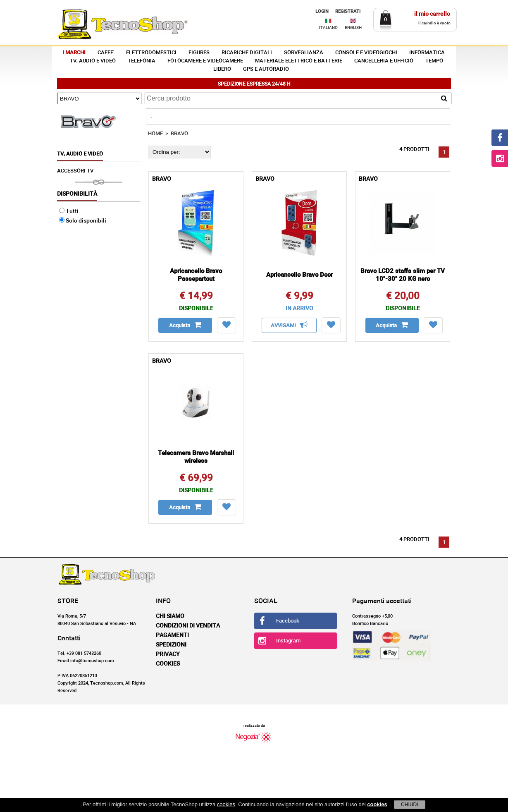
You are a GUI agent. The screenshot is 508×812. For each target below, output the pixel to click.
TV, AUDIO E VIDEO (93, 61)
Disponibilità (77, 194)
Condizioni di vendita (188, 626)
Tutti (69, 211)
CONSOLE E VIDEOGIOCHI (366, 53)
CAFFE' (106, 53)
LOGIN (322, 11)
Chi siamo (170, 616)
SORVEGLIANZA (304, 53)
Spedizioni (171, 645)
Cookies (168, 664)
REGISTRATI (348, 11)
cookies (226, 804)
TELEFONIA (142, 61)
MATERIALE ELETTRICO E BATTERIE (299, 61)
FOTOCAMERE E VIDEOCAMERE (205, 61)
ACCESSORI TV (75, 171)
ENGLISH (353, 28)
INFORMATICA (427, 53)
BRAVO (179, 134)
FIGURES (199, 53)
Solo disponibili (83, 221)
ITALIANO (328, 28)
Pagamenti (172, 635)
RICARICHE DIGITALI (247, 53)
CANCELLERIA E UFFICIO (384, 61)
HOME (155, 134)
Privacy (168, 654)
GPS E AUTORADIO (266, 69)
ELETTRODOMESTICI (151, 53)
